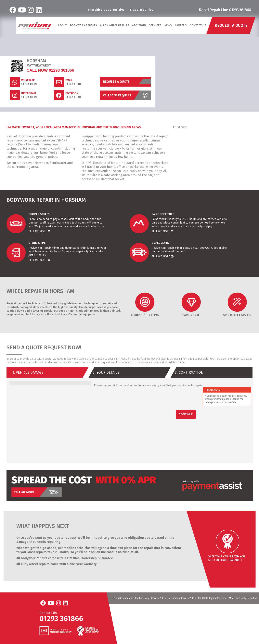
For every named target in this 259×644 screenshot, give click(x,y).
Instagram (29, 93)
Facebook (72, 93)
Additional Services (147, 25)
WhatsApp (28, 80)
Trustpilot (180, 127)
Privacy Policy (159, 598)
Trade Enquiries (142, 10)
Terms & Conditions (123, 598)
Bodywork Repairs (84, 25)
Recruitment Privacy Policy (182, 598)
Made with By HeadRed (243, 598)
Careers (181, 25)
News (168, 25)
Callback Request (127, 95)
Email (69, 80)
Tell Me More (40, 231)
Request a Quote (127, 82)
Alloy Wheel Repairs (115, 25)
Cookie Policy (142, 598)
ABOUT (62, 25)
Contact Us (198, 25)
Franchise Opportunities (106, 10)
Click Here (29, 84)
